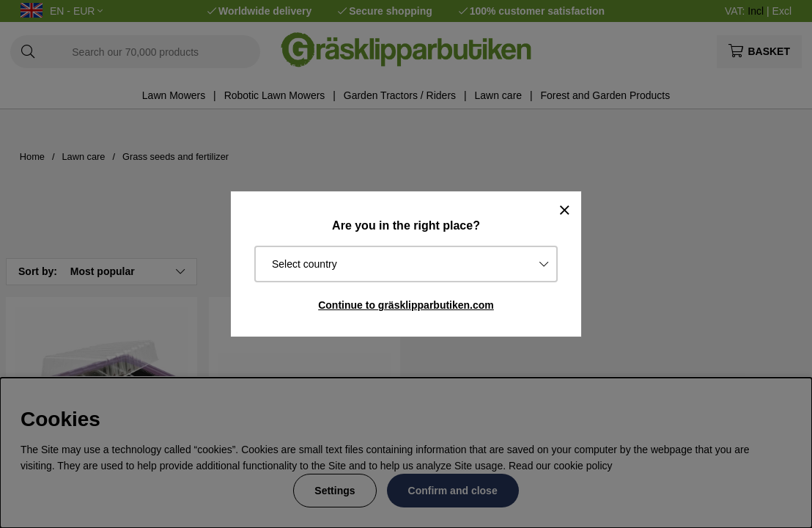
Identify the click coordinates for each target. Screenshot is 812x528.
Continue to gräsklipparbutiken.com (406, 305)
